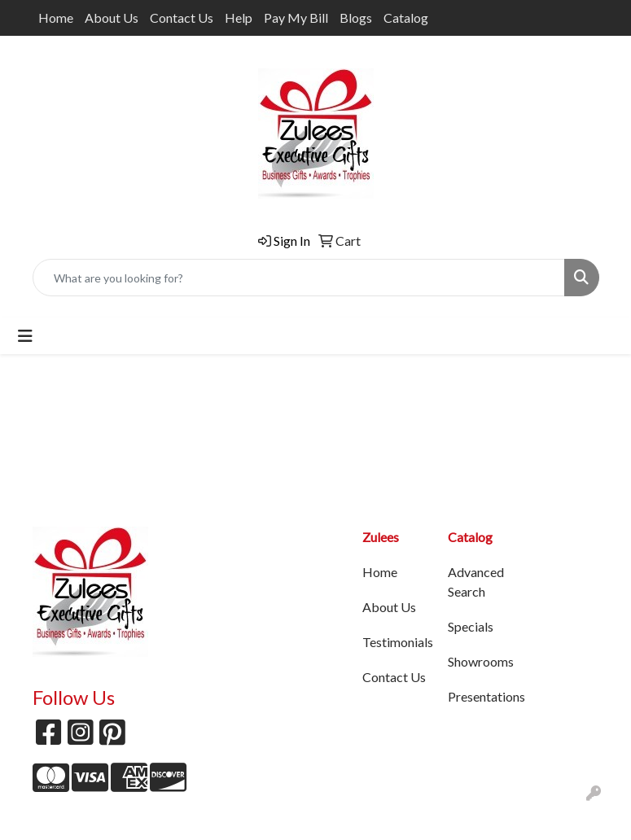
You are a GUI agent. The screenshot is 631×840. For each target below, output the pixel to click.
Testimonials (395, 642)
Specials (471, 626)
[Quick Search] (299, 278)
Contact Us (182, 17)
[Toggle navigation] (25, 336)
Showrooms (481, 661)
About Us (112, 17)
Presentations (481, 696)
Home (56, 17)
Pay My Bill (296, 17)
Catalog (406, 17)
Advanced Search (476, 582)
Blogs (356, 17)
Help (239, 17)
